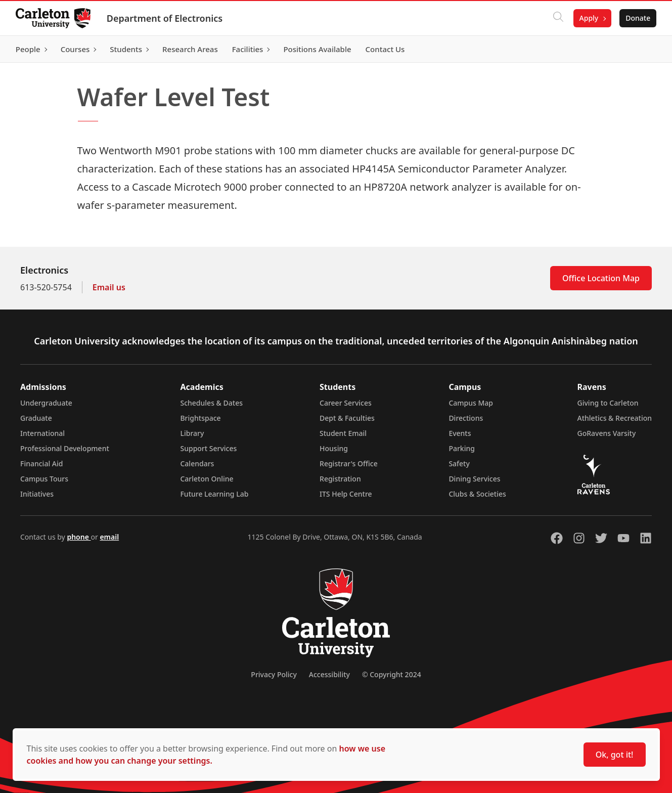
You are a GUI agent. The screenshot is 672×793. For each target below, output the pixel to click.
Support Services (208, 448)
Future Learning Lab (214, 494)
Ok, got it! (615, 755)
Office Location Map (601, 278)
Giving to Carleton (608, 403)
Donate (637, 18)
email (109, 537)
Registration (340, 479)
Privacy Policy (274, 674)
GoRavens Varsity (607, 433)
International (42, 433)
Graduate (36, 418)
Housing (334, 448)
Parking (462, 448)
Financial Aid (41, 464)
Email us (109, 287)
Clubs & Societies (477, 494)
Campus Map (471, 403)
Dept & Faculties (347, 418)
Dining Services (474, 479)
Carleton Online (207, 479)
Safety (459, 464)
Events (460, 433)
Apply (588, 18)
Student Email (343, 433)
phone (79, 537)
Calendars (197, 464)
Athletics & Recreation (615, 418)
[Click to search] (557, 18)
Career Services (346, 403)
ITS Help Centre (346, 494)
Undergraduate (46, 403)
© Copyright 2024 (392, 674)
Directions (466, 418)
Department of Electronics (165, 18)
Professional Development (65, 448)
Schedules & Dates (211, 403)
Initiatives (37, 494)
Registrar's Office (349, 464)
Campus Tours (44, 479)
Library (192, 433)
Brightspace (200, 418)
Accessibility (329, 674)
